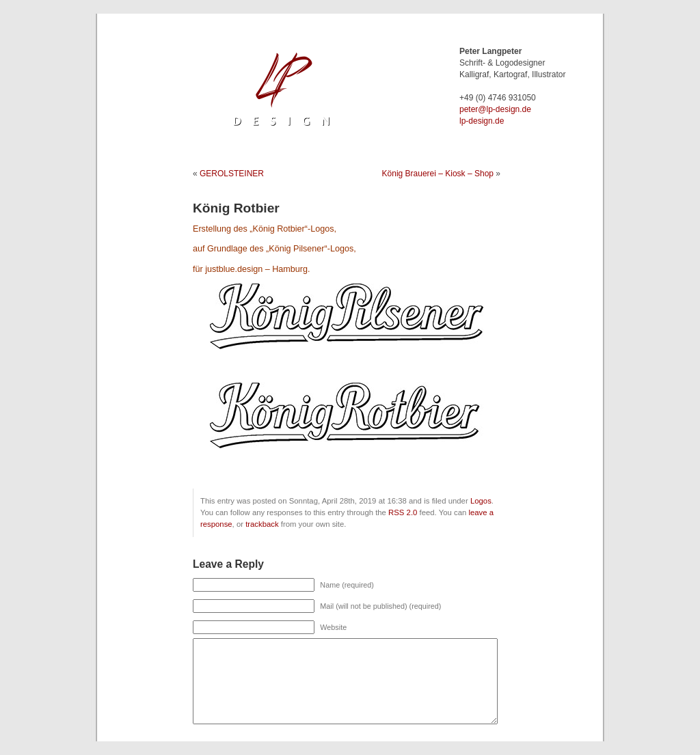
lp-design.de (482, 121)
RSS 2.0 (403, 512)
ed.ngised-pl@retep (495, 109)
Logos (481, 501)
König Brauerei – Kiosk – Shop (438, 174)
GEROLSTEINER (232, 174)
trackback (262, 524)
